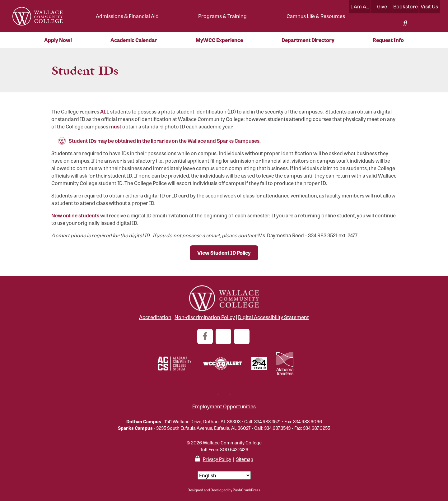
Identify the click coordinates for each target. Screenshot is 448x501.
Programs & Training (222, 16)
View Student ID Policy (224, 253)
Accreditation (155, 317)
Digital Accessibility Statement (273, 317)
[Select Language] (224, 475)
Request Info (388, 40)
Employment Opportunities (224, 406)
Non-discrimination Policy (205, 317)
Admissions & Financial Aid (127, 16)
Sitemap (245, 459)
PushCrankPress (247, 490)
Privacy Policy (217, 459)
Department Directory (308, 40)
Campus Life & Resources (316, 16)
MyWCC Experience (219, 40)
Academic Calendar (134, 40)
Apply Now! (58, 40)
